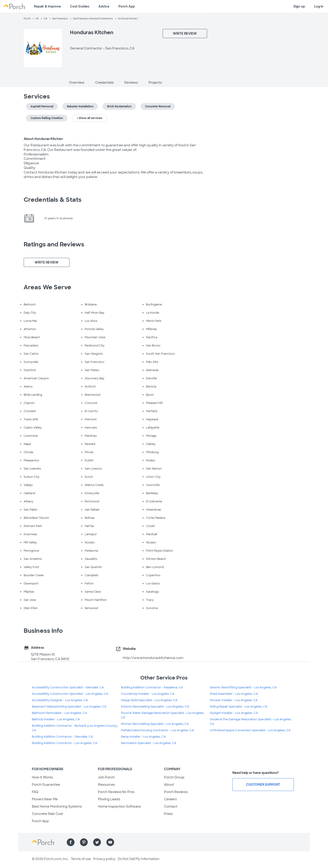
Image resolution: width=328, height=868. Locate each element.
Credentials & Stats (53, 200)
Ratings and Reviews (54, 244)
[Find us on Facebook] (71, 842)
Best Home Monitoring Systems (57, 806)
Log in (319, 6)
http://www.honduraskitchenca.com (153, 658)
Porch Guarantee (46, 785)
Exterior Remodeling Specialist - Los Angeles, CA (155, 707)
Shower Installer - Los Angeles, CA (234, 700)
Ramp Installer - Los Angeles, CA (143, 737)
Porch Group (174, 777)
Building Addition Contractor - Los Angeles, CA (65, 743)
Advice (104, 6)
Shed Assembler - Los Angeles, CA (234, 694)
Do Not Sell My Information (139, 859)
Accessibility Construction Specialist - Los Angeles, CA (70, 694)
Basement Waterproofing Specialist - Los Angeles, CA (69, 707)
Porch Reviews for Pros (116, 792)
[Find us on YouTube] (110, 842)
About (169, 785)
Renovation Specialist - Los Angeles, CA (149, 743)
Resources (106, 785)
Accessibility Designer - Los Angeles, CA (60, 700)
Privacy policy (104, 859)
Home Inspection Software (119, 806)
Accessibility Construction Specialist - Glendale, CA (68, 687)
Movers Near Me (45, 799)
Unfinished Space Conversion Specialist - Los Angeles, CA (250, 730)
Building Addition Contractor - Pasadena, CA (152, 687)
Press (168, 814)
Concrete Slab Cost (47, 814)
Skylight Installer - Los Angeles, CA (234, 713)
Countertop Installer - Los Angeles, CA (148, 694)
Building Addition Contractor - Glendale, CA (62, 737)
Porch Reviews (176, 792)
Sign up (299, 6)
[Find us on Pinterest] (84, 842)
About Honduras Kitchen (43, 139)
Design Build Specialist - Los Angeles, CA (149, 700)
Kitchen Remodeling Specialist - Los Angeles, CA (155, 724)
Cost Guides (80, 6)
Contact (171, 806)
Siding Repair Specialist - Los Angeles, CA (239, 707)
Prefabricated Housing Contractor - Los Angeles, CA (157, 730)
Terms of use (81, 859)
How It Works (42, 777)
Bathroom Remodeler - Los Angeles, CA (59, 713)
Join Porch (106, 777)
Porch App (127, 6)
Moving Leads (109, 799)
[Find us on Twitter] (97, 842)
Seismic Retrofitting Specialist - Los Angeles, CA (243, 687)
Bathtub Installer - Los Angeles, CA (56, 719)
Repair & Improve (47, 6)
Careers (170, 799)
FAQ (35, 792)
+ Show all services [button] (90, 118)
